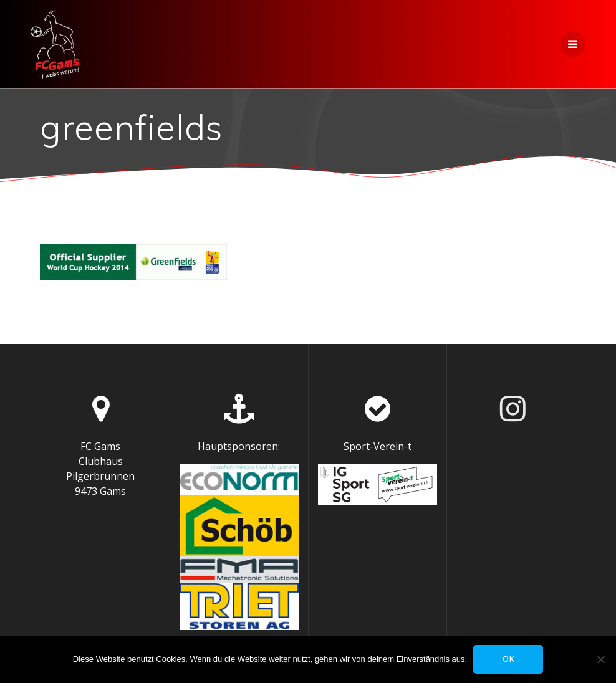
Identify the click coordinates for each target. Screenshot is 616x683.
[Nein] (600, 659)
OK (508, 659)
